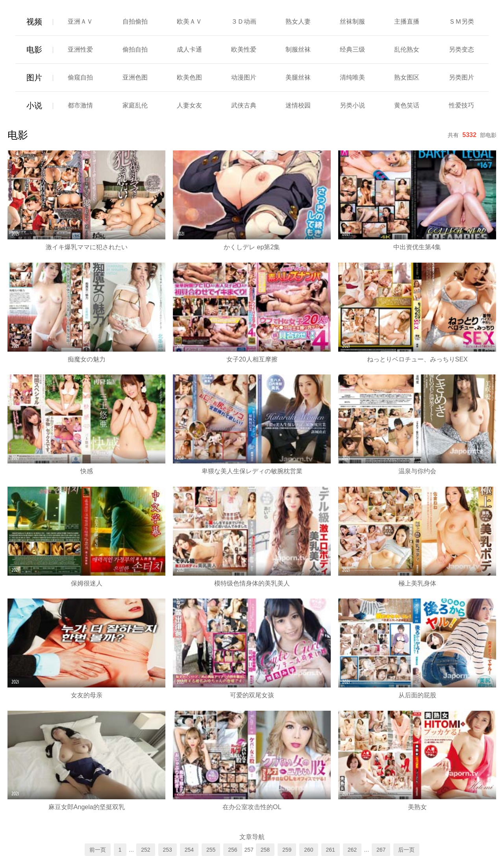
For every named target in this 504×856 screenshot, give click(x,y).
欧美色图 (189, 77)
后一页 (406, 850)
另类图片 (461, 77)
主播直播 (407, 21)
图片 (34, 78)
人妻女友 (189, 105)
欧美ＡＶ (189, 21)
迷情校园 (298, 105)
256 (233, 850)
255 (211, 850)
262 (352, 850)
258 (265, 850)
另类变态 (461, 49)
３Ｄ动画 (244, 21)
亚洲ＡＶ (80, 21)
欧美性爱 (244, 49)
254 (189, 850)
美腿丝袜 (298, 77)
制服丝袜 (298, 49)
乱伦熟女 (407, 49)
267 (381, 850)
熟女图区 (407, 77)
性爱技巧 (461, 105)
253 (168, 850)
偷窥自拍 (80, 77)
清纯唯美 (352, 77)
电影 (34, 50)
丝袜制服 (352, 21)
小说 (34, 106)
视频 (34, 22)
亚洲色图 (135, 77)
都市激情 (80, 105)
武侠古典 (244, 105)
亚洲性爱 (80, 49)
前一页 (98, 850)
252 (145, 850)
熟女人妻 (298, 21)
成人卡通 (189, 49)
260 (309, 850)
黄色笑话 (407, 105)
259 (287, 850)
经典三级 (352, 49)
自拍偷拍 (135, 21)
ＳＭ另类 (461, 21)
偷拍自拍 (135, 49)
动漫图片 (244, 77)
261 (331, 850)
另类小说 (352, 105)
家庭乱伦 (135, 105)
